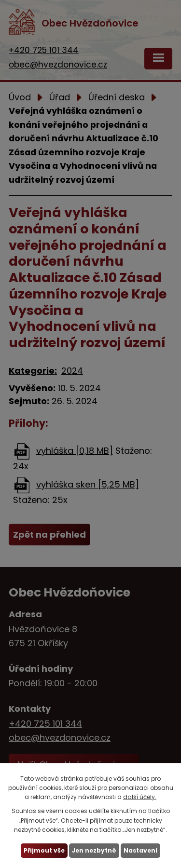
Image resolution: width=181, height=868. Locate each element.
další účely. (140, 797)
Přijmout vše (44, 850)
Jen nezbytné (94, 850)
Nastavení (140, 850)
